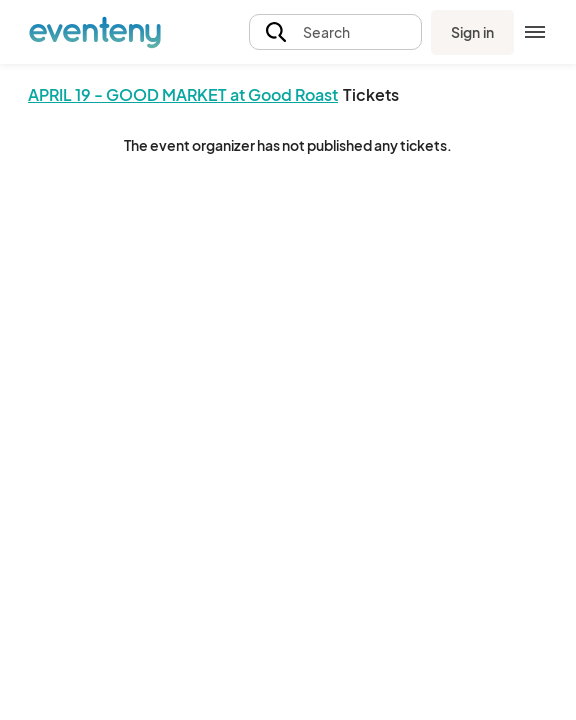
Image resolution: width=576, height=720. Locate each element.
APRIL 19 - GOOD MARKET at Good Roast (183, 94)
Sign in (472, 32)
